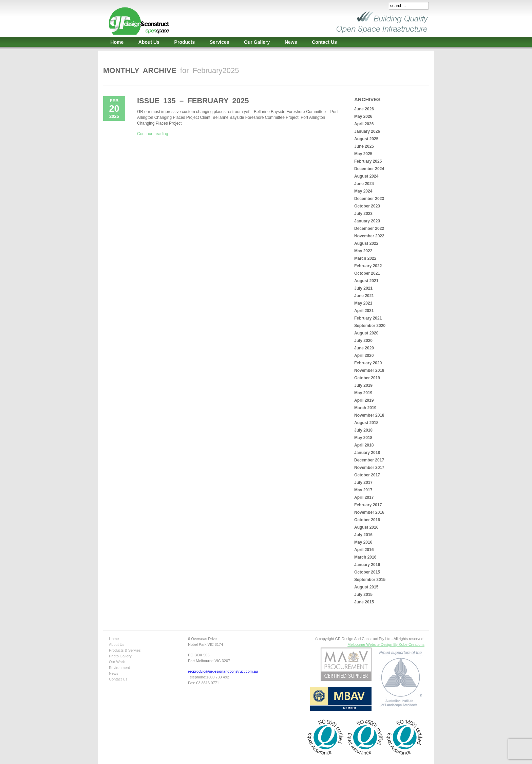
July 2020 (363, 341)
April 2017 (364, 497)
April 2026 (364, 124)
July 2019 (363, 385)
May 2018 (363, 438)
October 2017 (367, 475)
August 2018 (366, 423)
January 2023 (367, 221)
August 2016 (366, 527)
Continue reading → (155, 134)
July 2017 (363, 483)
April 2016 (364, 550)
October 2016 (367, 520)
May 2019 (363, 393)
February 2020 (368, 363)
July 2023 (363, 214)
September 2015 (370, 580)
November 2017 (369, 468)
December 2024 (369, 169)
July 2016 (363, 535)
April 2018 (364, 445)
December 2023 (369, 199)
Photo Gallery (120, 656)
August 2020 (366, 333)
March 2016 (365, 557)
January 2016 (367, 565)
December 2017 (369, 460)
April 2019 (364, 400)
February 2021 (368, 318)
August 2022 (366, 243)
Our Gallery (257, 42)
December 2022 (369, 229)
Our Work (117, 662)
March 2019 (365, 408)
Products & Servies (125, 650)
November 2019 (369, 370)
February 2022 (368, 266)
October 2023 (367, 206)
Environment (119, 668)
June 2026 (364, 109)
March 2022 (365, 258)
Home (117, 42)
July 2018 (363, 430)
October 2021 (367, 273)
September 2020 (370, 326)
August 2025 (366, 139)
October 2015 (367, 572)
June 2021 (364, 296)
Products (185, 42)
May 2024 (363, 191)
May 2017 (363, 490)
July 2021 (363, 288)
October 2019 (367, 378)
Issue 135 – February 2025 (193, 101)
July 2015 (363, 595)
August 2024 (366, 176)
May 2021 (363, 303)
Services (220, 42)
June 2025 (364, 146)
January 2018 (367, 453)
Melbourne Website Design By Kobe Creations (386, 644)
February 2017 (368, 505)
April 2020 (364, 356)
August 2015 (366, 587)
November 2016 (369, 512)
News (291, 42)
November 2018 (369, 415)
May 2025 (363, 154)
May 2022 (363, 251)
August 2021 (366, 281)
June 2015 (364, 602)
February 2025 (368, 161)
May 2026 (363, 116)
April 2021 (364, 311)
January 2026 (367, 131)
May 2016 (363, 542)
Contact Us (324, 42)
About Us (149, 42)
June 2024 (364, 184)
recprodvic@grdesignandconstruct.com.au (223, 671)
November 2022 (369, 236)
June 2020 (364, 348)
